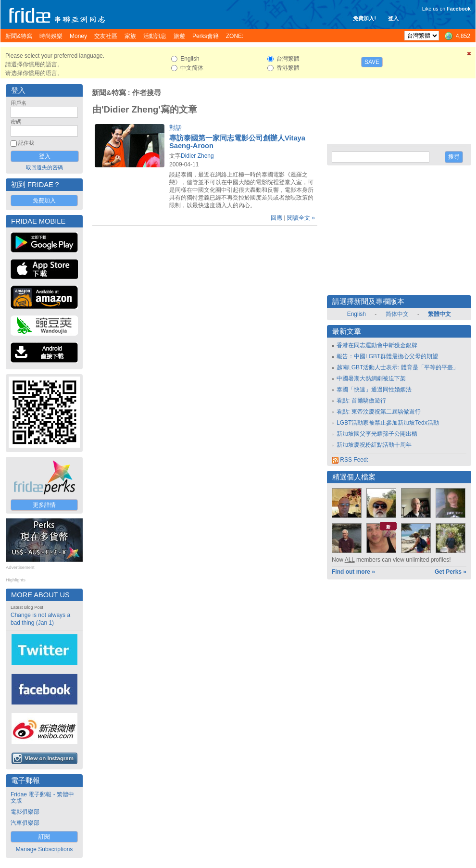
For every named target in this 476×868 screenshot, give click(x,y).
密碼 (16, 122)
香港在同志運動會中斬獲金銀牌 (377, 345)
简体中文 (397, 314)
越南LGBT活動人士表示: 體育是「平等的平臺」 (398, 367)
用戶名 (19, 103)
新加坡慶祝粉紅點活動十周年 (374, 445)
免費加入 (44, 201)
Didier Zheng (197, 156)
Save (372, 62)
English (357, 314)
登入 (393, 18)
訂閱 (44, 837)
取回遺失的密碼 (44, 167)
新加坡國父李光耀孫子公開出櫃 (377, 434)
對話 (175, 128)
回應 (276, 218)
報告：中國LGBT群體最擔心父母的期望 (387, 356)
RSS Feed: (350, 460)
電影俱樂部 (25, 812)
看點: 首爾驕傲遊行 (361, 401)
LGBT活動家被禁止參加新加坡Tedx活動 (388, 423)
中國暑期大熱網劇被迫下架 (371, 378)
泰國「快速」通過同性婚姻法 (374, 390)
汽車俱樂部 (25, 823)
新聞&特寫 (109, 93)
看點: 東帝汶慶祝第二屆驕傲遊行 (379, 412)
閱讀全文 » (301, 218)
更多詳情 (44, 505)
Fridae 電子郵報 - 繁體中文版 (42, 798)
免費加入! (364, 18)
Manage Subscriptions (44, 849)
